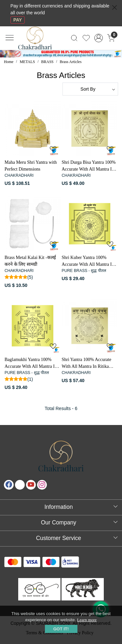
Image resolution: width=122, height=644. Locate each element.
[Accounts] (98, 38)
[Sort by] (90, 89)
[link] (74, 38)
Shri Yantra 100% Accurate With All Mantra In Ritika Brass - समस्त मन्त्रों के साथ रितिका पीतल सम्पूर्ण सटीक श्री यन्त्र (87, 363)
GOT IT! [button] (61, 629)
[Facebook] (9, 485)
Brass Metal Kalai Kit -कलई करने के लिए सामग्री (30, 261)
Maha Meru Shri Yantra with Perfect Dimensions (31, 166)
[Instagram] (42, 485)
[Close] (115, 7)
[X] (20, 485)
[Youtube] (31, 485)
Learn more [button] (87, 620)
